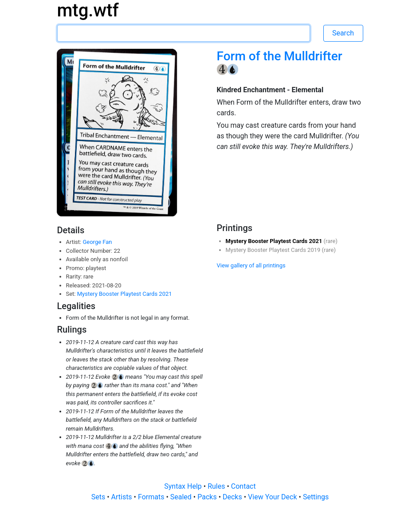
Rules (217, 486)
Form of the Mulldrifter (280, 56)
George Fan (97, 242)
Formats (152, 497)
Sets (99, 497)
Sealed (182, 497)
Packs (208, 497)
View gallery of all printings (251, 265)
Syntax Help (184, 486)
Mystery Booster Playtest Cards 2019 (274, 250)
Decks (233, 497)
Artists (123, 497)
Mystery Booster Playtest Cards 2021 (125, 294)
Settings (316, 497)
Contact (243, 486)
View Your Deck (273, 497)
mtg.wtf (88, 10)
